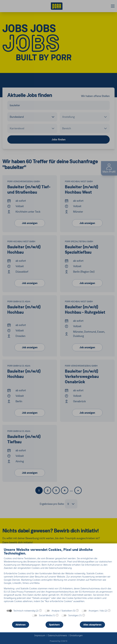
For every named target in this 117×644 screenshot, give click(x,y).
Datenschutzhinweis (58, 635)
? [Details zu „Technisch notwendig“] (40, 611)
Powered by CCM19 (58, 641)
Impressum (40, 635)
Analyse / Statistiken (62, 611)
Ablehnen (21, 625)
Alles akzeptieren (92, 625)
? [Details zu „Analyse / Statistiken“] (77, 611)
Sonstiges (73, 615)
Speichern (54, 625)
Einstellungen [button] (76, 635)
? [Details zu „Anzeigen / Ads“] (109, 611)
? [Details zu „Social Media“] (57, 615)
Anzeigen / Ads (96, 611)
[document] (58, 577)
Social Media (45, 615)
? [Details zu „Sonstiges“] (84, 615)
